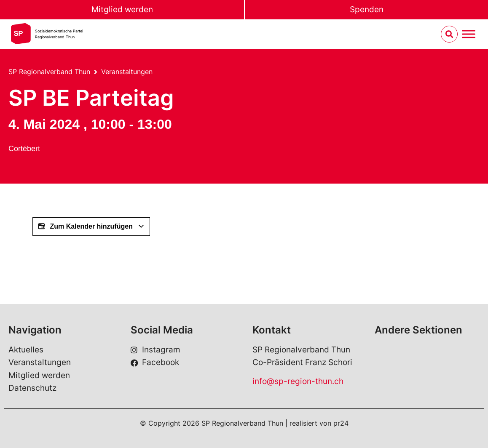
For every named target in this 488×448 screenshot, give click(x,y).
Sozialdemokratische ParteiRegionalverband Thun (59, 34)
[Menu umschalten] (469, 34)
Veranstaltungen (127, 72)
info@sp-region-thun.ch (298, 381)
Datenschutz (32, 388)
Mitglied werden (122, 9)
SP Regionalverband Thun (49, 72)
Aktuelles (26, 350)
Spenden (367, 9)
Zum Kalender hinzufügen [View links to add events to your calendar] (91, 227)
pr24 (341, 423)
